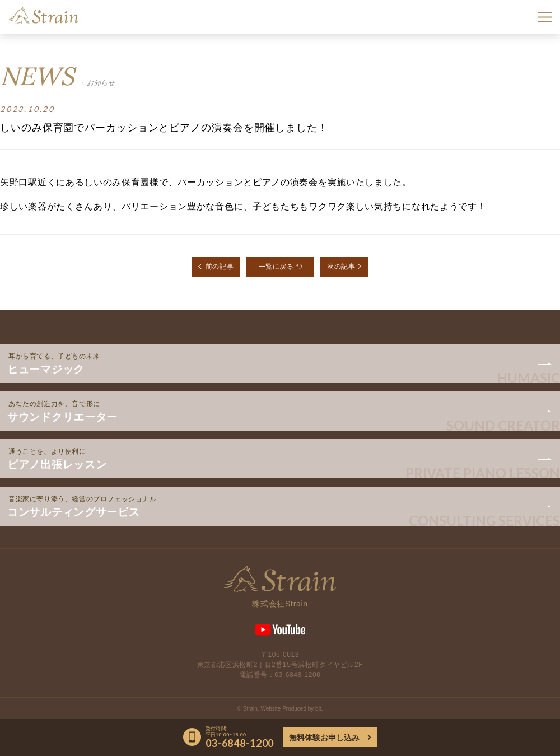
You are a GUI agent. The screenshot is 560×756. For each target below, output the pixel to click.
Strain (43, 16)
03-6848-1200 (298, 675)
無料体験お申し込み (324, 738)
